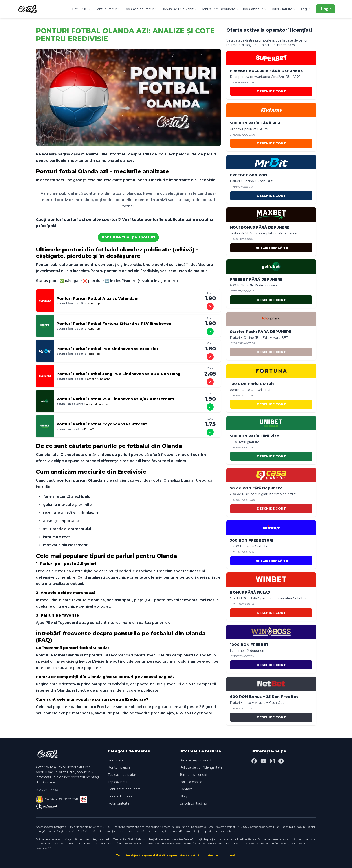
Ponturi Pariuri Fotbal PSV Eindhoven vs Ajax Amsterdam (115, 399)
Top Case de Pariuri (141, 9)
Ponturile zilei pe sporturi (128, 237)
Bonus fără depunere (124, 789)
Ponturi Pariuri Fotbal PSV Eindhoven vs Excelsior (108, 349)
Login (326, 9)
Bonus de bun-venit (123, 796)
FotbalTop (93, 303)
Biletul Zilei (81, 9)
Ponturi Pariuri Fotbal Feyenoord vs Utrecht (102, 424)
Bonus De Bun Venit (179, 9)
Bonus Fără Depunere (220, 9)
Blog (305, 9)
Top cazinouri (118, 782)
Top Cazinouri (255, 9)
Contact (186, 789)
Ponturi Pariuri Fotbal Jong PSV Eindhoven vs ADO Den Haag (119, 374)
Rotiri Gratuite (283, 9)
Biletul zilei (116, 760)
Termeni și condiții (194, 775)
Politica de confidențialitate (201, 767)
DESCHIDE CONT (271, 91)
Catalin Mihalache (99, 379)
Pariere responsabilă (195, 760)
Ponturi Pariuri (108, 9)
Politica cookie (191, 782)
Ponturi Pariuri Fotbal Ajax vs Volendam (98, 298)
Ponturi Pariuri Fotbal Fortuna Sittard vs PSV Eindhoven (114, 324)
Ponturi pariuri (119, 767)
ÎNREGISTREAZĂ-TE (271, 248)
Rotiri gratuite (119, 803)
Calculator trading (193, 803)
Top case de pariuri (122, 775)
